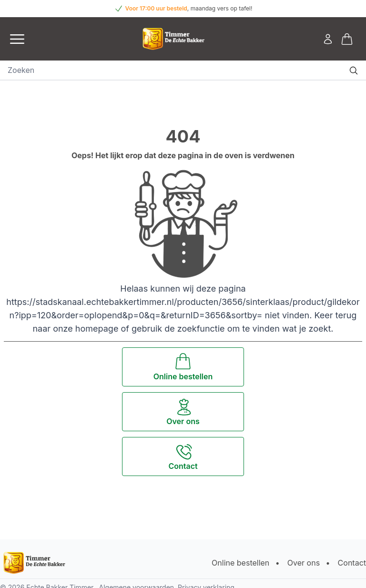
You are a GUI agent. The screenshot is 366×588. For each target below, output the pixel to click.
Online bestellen (240, 563)
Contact (352, 563)
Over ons (304, 563)
